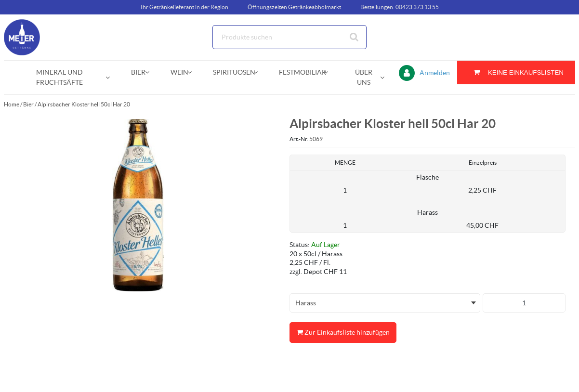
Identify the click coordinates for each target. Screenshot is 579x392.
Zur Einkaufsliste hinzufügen (343, 333)
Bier (28, 104)
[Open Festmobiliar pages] (330, 72)
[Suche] (289, 37)
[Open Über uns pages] (386, 78)
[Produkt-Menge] (524, 303)
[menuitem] (62, 78)
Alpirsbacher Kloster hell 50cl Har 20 (84, 104)
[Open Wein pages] (193, 72)
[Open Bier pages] (151, 72)
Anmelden (435, 73)
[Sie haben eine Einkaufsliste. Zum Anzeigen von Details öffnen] (516, 72)
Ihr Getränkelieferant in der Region (184, 7)
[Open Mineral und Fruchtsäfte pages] (112, 78)
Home (12, 104)
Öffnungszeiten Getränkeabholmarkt (294, 7)
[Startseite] (50, 37)
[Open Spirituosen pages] (259, 72)
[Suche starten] (355, 37)
